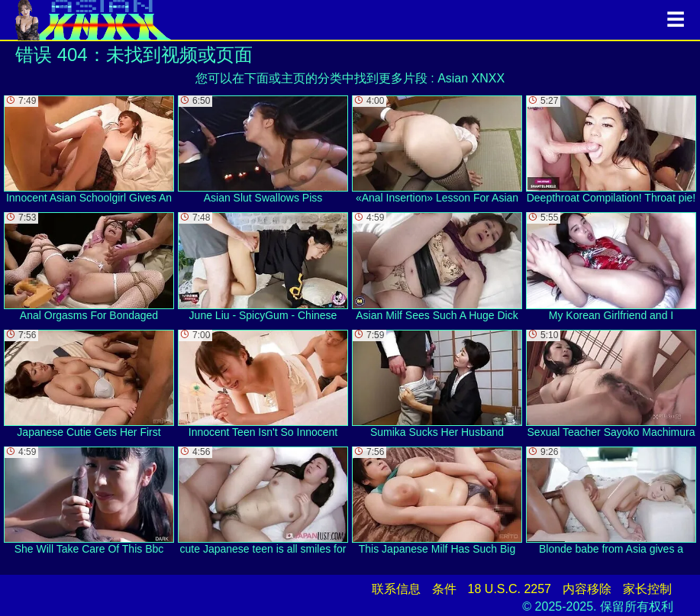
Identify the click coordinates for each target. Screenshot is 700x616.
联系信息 (396, 589)
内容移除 (587, 589)
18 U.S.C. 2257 (510, 589)
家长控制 (647, 589)
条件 (444, 589)
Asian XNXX (471, 78)
